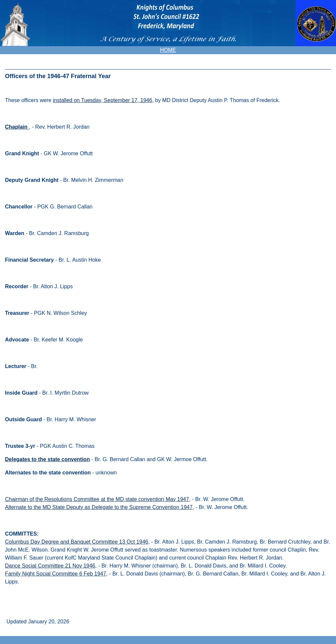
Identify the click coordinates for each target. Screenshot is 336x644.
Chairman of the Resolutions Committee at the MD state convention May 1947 (97, 499)
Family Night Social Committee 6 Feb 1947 (56, 574)
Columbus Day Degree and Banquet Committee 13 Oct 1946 (77, 542)
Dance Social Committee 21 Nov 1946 (50, 566)
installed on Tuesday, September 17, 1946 (103, 100)
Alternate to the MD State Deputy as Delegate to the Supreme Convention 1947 (99, 507)
